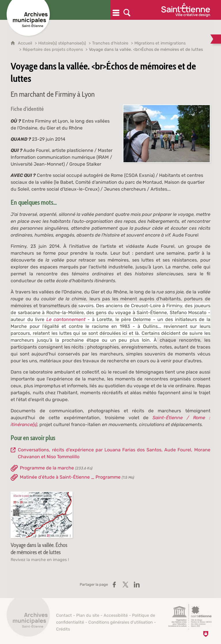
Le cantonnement (66, 319)
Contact (64, 615)
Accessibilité (116, 615)
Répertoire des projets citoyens (53, 50)
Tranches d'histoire (110, 43)
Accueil (26, 43)
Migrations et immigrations (160, 43)
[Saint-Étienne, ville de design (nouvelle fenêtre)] (190, 617)
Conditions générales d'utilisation (121, 622)
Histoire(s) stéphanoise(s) (62, 43)
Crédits (63, 629)
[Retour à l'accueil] (28, 618)
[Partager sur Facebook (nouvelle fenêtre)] (114, 585)
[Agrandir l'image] (167, 133)
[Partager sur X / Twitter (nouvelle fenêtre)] (125, 585)
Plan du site (88, 615)
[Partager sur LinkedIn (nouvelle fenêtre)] (137, 585)
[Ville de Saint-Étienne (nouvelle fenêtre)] (186, 10)
